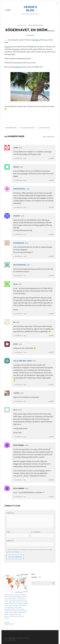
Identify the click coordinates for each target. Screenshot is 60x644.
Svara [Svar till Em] (52, 336)
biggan (16, 167)
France (22, 602)
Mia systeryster (19, 265)
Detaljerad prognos (9, 624)
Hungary (20, 604)
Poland (17, 609)
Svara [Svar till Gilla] (52, 437)
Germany (19, 600)
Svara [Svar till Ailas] (52, 314)
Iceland (14, 605)
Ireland (6, 605)
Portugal (22, 609)
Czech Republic (13, 600)
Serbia (11, 611)
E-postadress (36, 532)
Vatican (6, 614)
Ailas (15, 284)
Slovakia (25, 611)
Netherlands (8, 609)
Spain (14, 602)
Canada (10, 598)
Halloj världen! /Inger (23, 361)
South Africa (18, 614)
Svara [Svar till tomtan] (52, 401)
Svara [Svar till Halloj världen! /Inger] (52, 385)
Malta (16, 607)
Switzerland (15, 598)
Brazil (6, 598)
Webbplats (10, 541)
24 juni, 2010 (22, 25)
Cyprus (6, 600)
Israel (10, 605)
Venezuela (11, 614)
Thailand (7, 613)
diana (16, 344)
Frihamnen (7, 623)
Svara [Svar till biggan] (52, 180)
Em (14, 322)
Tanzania (16, 613)
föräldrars (17, 67)
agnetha (17, 216)
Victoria (7, 47)
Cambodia (7, 607)
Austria (16, 595)
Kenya (24, 605)
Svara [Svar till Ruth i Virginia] (52, 480)
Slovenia (20, 611)
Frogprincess (19, 243)
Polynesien (16, 49)
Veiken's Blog (30, 9)
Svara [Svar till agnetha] (52, 234)
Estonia (6, 602)
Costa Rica (22, 598)
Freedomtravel (19, 189)
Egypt (10, 602)
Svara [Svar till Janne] (52, 158)
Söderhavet (36, 40)
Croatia (16, 604)
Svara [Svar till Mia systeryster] (52, 276)
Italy (17, 605)
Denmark (25, 600)
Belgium (19, 596)
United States (22, 613)
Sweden (15, 611)
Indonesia (25, 604)
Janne (16, 148)
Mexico (20, 607)
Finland (18, 602)
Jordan (20, 605)
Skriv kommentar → (49, 137)
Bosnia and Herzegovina (11, 596)
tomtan (16, 393)
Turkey (11, 613)
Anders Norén (12, 640)
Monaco (12, 607)
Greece (11, 604)
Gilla (15, 410)
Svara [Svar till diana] (52, 352)
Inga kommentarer (36, 25)
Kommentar (11, 513)
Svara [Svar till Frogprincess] (52, 256)
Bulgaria (24, 596)
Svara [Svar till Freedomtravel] (52, 207)
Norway (13, 609)
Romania (7, 611)
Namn (9, 532)
